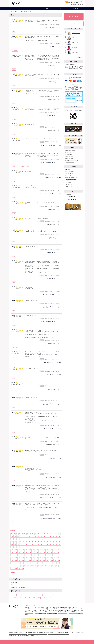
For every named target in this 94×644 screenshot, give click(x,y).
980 (48, 547)
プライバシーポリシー (71, 175)
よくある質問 (44, 612)
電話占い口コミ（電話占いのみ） (18, 585)
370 (18, 539)
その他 (15, 119)
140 (50, 534)
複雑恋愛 (40, 595)
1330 (23, 555)
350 (12, 539)
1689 (22, 563)
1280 (54, 552)
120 (44, 534)
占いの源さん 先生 (76, 33)
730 (24, 544)
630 (45, 542)
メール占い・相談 (62, 609)
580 (30, 542)
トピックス (64, 610)
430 (36, 539)
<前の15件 (13, 530)
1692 (33, 563)
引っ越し (44, 598)
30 (20, 534)
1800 (36, 566)
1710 (44, 563)
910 (27, 547)
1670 (44, 560)
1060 (26, 550)
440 (39, 539)
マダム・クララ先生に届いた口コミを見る (49, 194)
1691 (29, 563)
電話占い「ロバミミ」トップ (16, 12)
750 (30, 544)
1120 (47, 550)
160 (56, 534)
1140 (54, 550)
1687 (16, 563)
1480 (26, 558)
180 (12, 536)
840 (56, 544)
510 (59, 539)
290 (45, 536)
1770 (25, 566)
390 (24, 539)
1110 (44, 550)
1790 (33, 566)
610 (39, 542)
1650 (37, 560)
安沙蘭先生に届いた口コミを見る (52, 177)
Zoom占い (69, 609)
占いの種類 (50, 610)
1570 (58, 558)
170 (59, 534)
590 (33, 542)
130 (47, 534)
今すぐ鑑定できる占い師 (56, 607)
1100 (40, 550)
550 (21, 542)
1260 (47, 552)
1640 (33, 560)
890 (21, 547)
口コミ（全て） (14, 583)
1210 (30, 552)
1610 (23, 560)
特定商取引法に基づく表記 (40, 613)
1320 (19, 555)
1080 (33, 550)
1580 (12, 560)
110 (41, 534)
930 (33, 547)
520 (12, 542)
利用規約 (68, 170)
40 (22, 534)
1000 (54, 547)
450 (42, 539)
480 (50, 539)
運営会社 (27, 615)
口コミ (74, 609)
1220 (33, 552)
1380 (40, 555)
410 (30, 539)
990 (50, 547)
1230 (37, 552)
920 (30, 547)
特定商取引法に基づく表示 (72, 177)
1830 (47, 566)
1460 (19, 558)
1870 (12, 568)
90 (36, 534)
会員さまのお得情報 (70, 151)
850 (59, 544)
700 (15, 544)
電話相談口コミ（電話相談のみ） (18, 587)
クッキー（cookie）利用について (76, 613)
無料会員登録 (74, 17)
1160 (12, 552)
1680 (47, 560)
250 (33, 536)
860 (12, 547)
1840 (50, 566)
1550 (51, 558)
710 (18, 544)
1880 (16, 568)
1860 (57, 566)
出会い (19, 595)
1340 (26, 555)
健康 (30, 598)
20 (17, 534)
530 (15, 542)
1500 (33, 558)
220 (24, 536)
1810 (39, 566)
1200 (26, 552)
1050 (23, 550)
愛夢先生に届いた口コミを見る (52, 458)
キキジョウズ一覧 (43, 609)
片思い (25, 595)
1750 (58, 563)
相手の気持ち (51, 595)
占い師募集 (69, 183)
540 (18, 542)
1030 (16, 550)
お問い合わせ (69, 187)
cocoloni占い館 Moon (14, 633)
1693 (36, 563)
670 (56, 542)
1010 (57, 547)
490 (53, 539)
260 (36, 536)
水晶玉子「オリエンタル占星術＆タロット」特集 (59, 634)
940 (36, 547)
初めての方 (62, 8)
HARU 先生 (74, 48)
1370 (37, 555)
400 (27, 539)
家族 (34, 598)
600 (36, 542)
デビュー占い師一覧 (52, 609)
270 (39, 536)
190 (15, 536)
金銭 (28, 166)
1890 (19, 568)
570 (27, 542)
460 (45, 539)
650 (50, 542)
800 (45, 544)
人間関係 (15, 51)
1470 (23, 558)
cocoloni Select (34, 635)
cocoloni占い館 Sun (23, 633)
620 (42, 542)
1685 (59, 560)
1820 (43, 566)
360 (15, 539)
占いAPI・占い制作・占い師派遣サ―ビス (18, 634)
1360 (33, 555)
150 (53, 534)
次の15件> (13, 573)
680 (59, 542)
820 (50, 544)
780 (39, 544)
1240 (40, 552)
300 (48, 536)
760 (33, 544)
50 (25, 534)
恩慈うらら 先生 (75, 43)
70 (30, 534)
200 (18, 536)
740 (27, 544)
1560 (54, 558)
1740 (55, 563)
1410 (51, 555)
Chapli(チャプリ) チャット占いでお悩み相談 (74, 633)
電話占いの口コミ (70, 156)
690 (12, 544)
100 (38, 534)
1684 (55, 560)
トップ (17, 8)
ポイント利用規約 (70, 171)
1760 (22, 566)
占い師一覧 (75, 607)
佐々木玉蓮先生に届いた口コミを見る (50, 145)
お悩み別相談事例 (70, 162)
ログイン (74, 23)
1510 (37, 558)
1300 (12, 555)
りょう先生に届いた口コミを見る (52, 253)
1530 (44, 558)
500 (56, 539)
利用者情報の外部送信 (71, 179)
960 (42, 547)
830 (53, 544)
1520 (40, 558)
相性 (58, 595)
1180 (19, 552)
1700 (41, 563)
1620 (26, 560)
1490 (30, 558)
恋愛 (14, 32)
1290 (58, 552)
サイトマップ (69, 185)
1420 (54, 555)
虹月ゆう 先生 (75, 53)
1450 (16, 558)
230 (27, 536)
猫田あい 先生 (75, 38)
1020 (12, 550)
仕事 (23, 166)
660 (53, 542)
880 (18, 547)
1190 (23, 552)
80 (33, 534)
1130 (51, 550)
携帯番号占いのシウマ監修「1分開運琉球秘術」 (20, 635)
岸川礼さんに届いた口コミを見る (52, 47)
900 (24, 547)
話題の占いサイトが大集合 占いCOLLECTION (38, 634)
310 (50, 536)
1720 (48, 563)
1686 (12, 563)
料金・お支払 (77, 8)
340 (59, 536)
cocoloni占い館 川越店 (43, 633)
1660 (40, 560)
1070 (30, 550)
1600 (19, 560)
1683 (52, 560)
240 (30, 536)
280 (42, 536)
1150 (58, 550)
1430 (58, 555)
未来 (39, 598)
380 (21, 539)
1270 (51, 552)
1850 (53, 566)
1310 (16, 555)
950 (39, 547)
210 (21, 536)
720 (21, 544)
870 (15, 547)
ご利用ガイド (69, 154)
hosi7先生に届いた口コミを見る (52, 28)
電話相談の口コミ (70, 158)
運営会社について (70, 181)
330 (56, 536)
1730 (51, 563)
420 (33, 539)
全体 (14, 86)
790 (42, 544)
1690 (25, 563)
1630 (30, 560)
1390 (44, 555)
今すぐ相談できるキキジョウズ (31, 609)
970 (45, 547)
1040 (19, 550)
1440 (12, 558)
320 (53, 536)
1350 (30, 555)
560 (24, 542)
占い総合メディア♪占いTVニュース (56, 633)
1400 (47, 555)
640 (48, 542)
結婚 (19, 462)
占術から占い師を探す (67, 607)
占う (32, 8)
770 (36, 544)
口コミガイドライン (70, 173)
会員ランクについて (70, 152)
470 (48, 539)
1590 (16, 560)
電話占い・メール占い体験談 (72, 160)
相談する (47, 8)
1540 (47, 558)
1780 (29, 566)
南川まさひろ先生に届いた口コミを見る (50, 498)
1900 (23, 568)
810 (48, 544)
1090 (37, 550)
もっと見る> (79, 57)
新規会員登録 (41, 607)
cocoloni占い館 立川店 (33, 633)
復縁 (45, 595)
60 (28, 534)
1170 (16, 552)
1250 (44, 552)
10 (14, 534)
